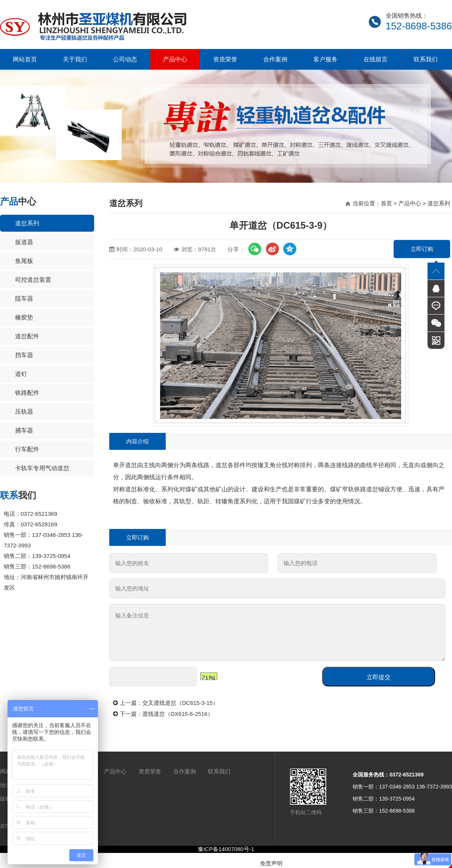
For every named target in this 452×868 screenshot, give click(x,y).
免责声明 (271, 863)
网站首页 (25, 59)
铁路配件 (27, 393)
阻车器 (24, 299)
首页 (386, 203)
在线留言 (376, 59)
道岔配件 (27, 336)
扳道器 (24, 242)
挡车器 (24, 355)
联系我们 (426, 59)
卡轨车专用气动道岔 (42, 468)
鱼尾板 (24, 261)
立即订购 (422, 249)
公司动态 (125, 59)
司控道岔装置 (33, 280)
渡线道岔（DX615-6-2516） (178, 714)
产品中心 (175, 59)
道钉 (21, 374)
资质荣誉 (225, 59)
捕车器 (24, 430)
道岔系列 (27, 223)
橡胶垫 (24, 317)
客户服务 (325, 59)
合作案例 (275, 59)
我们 (18, 495)
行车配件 (27, 449)
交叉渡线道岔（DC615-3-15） (180, 703)
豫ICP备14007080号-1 (226, 849)
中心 (18, 201)
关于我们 (75, 59)
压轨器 (24, 412)
